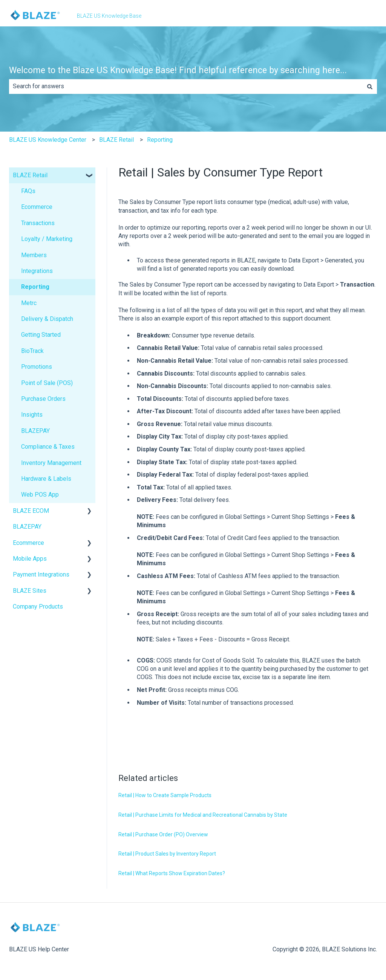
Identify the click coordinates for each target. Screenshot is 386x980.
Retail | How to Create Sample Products (165, 795)
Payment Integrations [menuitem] (41, 574)
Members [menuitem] (34, 255)
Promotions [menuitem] (37, 367)
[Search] (370, 86)
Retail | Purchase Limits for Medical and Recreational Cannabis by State (203, 815)
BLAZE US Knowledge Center (48, 140)
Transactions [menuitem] (38, 223)
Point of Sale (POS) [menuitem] (47, 383)
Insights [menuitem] (32, 415)
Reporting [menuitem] (35, 287)
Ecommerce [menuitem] (37, 207)
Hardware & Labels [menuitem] (46, 479)
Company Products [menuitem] (38, 607)
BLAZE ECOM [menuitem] (31, 511)
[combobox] (186, 86)
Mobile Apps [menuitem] (30, 559)
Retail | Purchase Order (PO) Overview (163, 834)
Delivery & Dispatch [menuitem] (47, 319)
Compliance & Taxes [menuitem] (48, 447)
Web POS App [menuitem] (40, 495)
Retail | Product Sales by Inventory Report (167, 854)
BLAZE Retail (116, 140)
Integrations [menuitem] (37, 271)
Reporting (160, 140)
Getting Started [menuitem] (41, 335)
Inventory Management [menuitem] (51, 463)
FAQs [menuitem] (28, 191)
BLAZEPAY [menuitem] (35, 431)
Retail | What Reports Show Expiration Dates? (172, 873)
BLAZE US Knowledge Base (109, 16)
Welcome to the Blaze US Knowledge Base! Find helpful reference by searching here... (178, 70)
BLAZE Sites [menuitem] (30, 591)
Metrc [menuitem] (29, 303)
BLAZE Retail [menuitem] (30, 175)
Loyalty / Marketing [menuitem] (47, 239)
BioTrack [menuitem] (32, 351)
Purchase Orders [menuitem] (43, 399)
